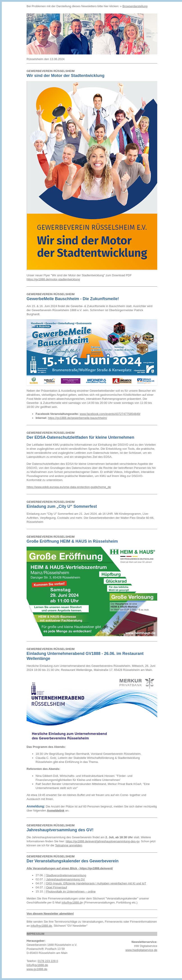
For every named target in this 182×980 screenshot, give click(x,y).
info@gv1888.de (41, 926)
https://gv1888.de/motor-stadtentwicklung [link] (53, 279)
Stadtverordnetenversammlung (66, 875)
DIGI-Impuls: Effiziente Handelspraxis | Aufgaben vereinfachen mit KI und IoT (96, 883)
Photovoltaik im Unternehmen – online (71, 891)
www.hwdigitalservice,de (141, 950)
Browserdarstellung (135, 6)
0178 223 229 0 (48, 961)
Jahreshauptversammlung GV (66, 879)
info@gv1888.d (71, 902)
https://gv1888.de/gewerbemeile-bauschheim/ (77, 418)
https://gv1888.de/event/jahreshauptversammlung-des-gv (102, 841)
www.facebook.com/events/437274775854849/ (110, 414)
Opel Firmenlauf (57, 887)
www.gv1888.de (37, 969)
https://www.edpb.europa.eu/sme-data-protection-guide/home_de (69, 487)
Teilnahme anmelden (68, 845)
